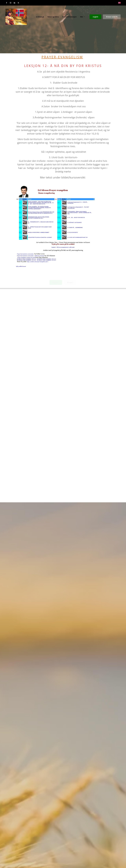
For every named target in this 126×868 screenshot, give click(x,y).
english (95, 17)
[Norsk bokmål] (119, 3)
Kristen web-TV (112, 17)
